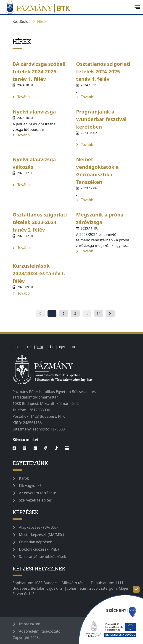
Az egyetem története (37, 493)
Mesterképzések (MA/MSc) (41, 535)
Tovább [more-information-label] (21, 97)
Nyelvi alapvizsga (34, 111)
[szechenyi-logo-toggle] (136, 589)
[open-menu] (137, 7)
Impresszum (30, 624)
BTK (40, 347)
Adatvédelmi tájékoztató (40, 631)
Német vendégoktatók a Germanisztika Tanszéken (97, 170)
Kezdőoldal (22, 21)
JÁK (51, 347)
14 (98, 313)
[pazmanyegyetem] (67, 7)
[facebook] (16, 448)
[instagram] (25, 448)
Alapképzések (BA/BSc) (38, 527)
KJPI (62, 347)
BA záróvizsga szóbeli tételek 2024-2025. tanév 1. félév (39, 71)
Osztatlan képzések (35, 542)
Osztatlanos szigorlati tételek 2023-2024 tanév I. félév (40, 222)
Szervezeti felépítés (35, 500)
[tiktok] (56, 448)
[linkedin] (35, 448)
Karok (24, 478)
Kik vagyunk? (30, 486)
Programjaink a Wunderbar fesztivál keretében (101, 119)
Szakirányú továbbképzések (42, 557)
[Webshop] (67, 448)
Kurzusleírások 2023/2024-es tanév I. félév (39, 273)
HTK (29, 347)
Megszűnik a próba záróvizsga (100, 218)
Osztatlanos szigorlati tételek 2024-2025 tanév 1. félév (103, 71)
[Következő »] (110, 313)
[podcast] (46, 448)
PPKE (16, 347)
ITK (73, 347)
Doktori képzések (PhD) (39, 549)
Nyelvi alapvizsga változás (34, 163)
